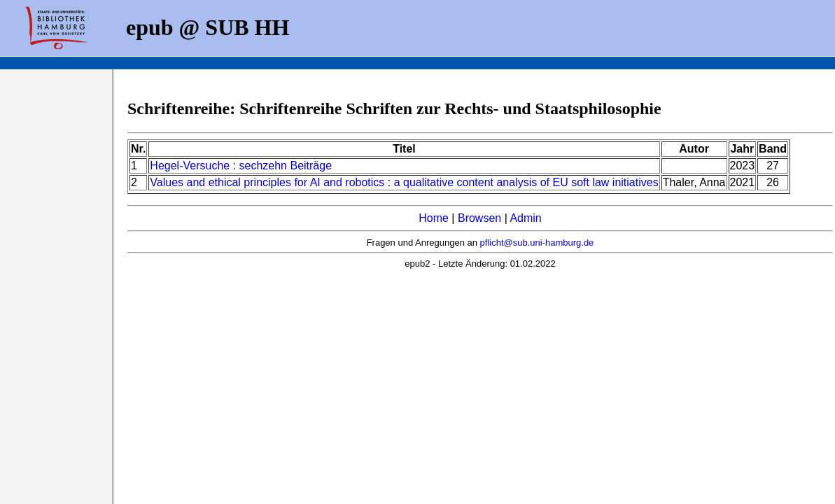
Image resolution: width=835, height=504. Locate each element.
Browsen (479, 218)
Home (434, 218)
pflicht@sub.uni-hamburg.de (537, 243)
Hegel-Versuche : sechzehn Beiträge (241, 166)
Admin (525, 218)
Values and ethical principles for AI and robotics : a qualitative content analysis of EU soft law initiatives (404, 182)
